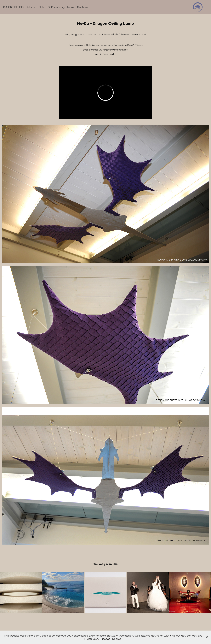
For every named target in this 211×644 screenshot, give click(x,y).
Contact (82, 7)
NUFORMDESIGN (13, 7)
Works (31, 7)
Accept (105, 639)
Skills (42, 7)
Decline (117, 639)
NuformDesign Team (61, 7)
